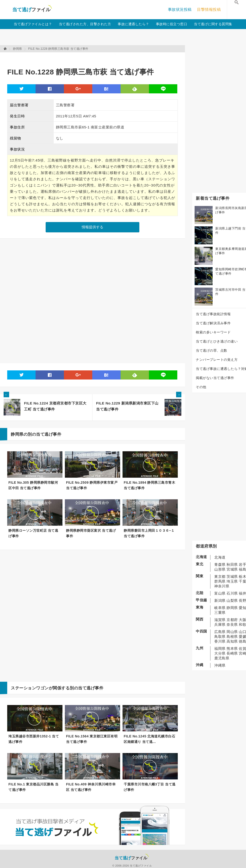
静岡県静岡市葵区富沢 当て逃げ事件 (91, 533)
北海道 (220, 557)
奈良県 (232, 624)
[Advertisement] (95, 58)
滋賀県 (220, 620)
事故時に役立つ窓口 (172, 24)
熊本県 (232, 648)
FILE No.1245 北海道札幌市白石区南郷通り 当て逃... (149, 739)
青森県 (220, 564)
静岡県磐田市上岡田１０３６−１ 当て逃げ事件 (149, 533)
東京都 (220, 576)
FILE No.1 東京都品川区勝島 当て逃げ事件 (33, 787)
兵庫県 (220, 624)
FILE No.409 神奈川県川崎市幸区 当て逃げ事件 (91, 787)
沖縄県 (220, 665)
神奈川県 (222, 586)
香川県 (220, 641)
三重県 (220, 612)
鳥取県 (220, 636)
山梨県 (232, 600)
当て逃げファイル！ (32, 10)
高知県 (232, 641)
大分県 (220, 653)
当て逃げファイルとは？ (33, 24)
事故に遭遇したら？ (133, 24)
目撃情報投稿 (209, 9)
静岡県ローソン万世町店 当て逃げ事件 (33, 533)
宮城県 (232, 569)
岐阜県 (220, 608)
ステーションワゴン (30, 688)
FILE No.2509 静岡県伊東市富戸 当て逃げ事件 (92, 485)
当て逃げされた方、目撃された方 (85, 24)
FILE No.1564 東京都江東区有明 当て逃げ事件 (92, 739)
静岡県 (232, 608)
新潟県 (220, 600)
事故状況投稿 (180, 9)
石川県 (232, 593)
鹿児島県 (222, 658)
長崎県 (232, 653)
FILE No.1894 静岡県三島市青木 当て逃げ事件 (149, 485)
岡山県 (232, 632)
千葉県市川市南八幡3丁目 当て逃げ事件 (150, 787)
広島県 (220, 632)
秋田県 (232, 564)
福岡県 (220, 648)
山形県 (220, 569)
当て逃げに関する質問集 (213, 24)
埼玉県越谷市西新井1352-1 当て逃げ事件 (34, 739)
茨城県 (232, 576)
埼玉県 (232, 581)
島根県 (232, 636)
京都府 (232, 620)
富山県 (220, 593)
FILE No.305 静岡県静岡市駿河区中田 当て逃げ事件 (33, 485)
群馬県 (220, 581)
